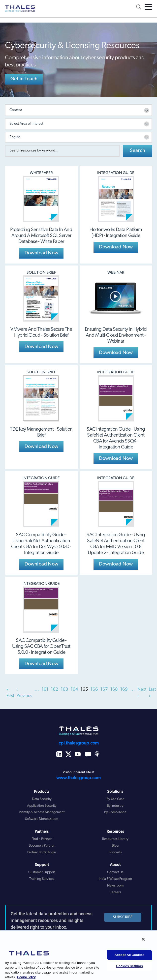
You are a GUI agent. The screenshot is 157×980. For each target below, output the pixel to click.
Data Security (42, 799)
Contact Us (115, 872)
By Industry (115, 806)
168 (114, 690)
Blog (115, 846)
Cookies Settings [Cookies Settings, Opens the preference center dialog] (129, 966)
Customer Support (42, 872)
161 (45, 690)
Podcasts (115, 852)
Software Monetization (42, 819)
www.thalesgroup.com (78, 778)
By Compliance (115, 812)
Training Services (42, 879)
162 (55, 690)
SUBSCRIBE (123, 917)
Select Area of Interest (26, 124)
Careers (115, 892)
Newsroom (115, 886)
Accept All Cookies (130, 955)
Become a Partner (42, 846)
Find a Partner (42, 839)
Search (138, 151)
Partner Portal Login (42, 852)
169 (124, 690)
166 (94, 690)
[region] (78, 955)
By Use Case (115, 799)
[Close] (143, 939)
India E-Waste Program (115, 879)
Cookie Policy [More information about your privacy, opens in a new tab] (26, 977)
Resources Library (115, 839)
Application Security (42, 806)
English (15, 137)
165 (84, 690)
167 (104, 690)
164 (74, 690)
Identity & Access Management (42, 812)
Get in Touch (24, 79)
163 (64, 690)
